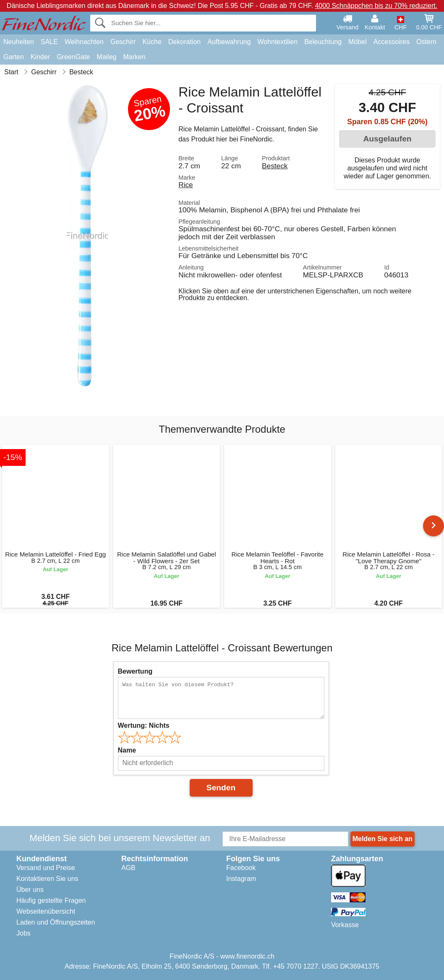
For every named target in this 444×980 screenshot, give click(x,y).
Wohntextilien (277, 42)
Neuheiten (19, 42)
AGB (128, 868)
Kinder (40, 57)
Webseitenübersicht (46, 911)
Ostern (426, 42)
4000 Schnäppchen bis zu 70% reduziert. (376, 6)
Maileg (106, 57)
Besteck (275, 166)
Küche (152, 42)
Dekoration (184, 42)
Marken (134, 57)
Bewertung (135, 671)
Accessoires (392, 42)
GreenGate (73, 57)
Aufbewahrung (229, 42)
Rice (186, 185)
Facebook (241, 868)
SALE (49, 42)
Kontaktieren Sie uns (47, 879)
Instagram (241, 879)
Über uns (30, 890)
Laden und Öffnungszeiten (56, 922)
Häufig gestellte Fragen (51, 900)
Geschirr (123, 42)
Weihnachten (84, 42)
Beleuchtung (323, 42)
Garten (14, 57)
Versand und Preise (46, 868)
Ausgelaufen (387, 139)
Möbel (358, 42)
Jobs (24, 933)
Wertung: (144, 725)
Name (127, 750)
